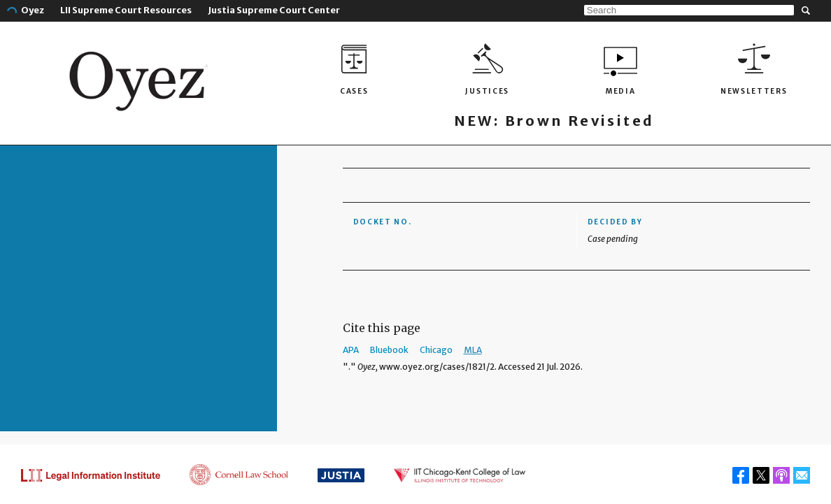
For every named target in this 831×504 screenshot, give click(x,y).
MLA (473, 350)
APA (351, 350)
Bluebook (389, 350)
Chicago (436, 350)
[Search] (689, 10)
